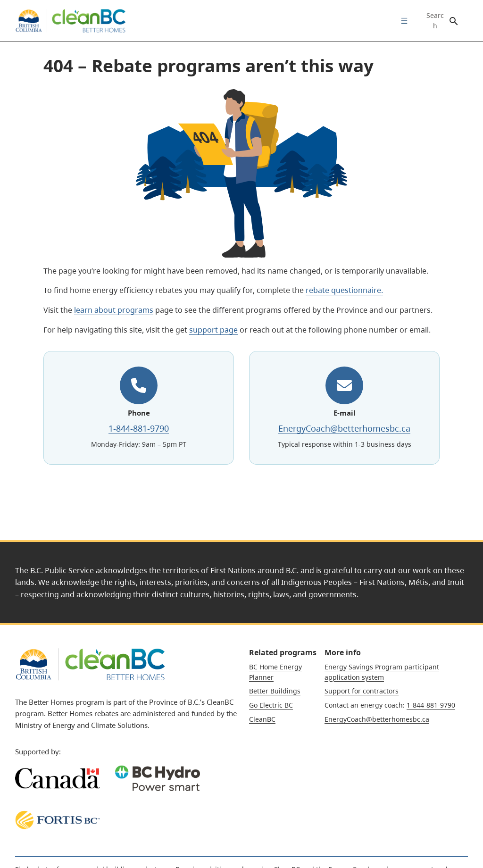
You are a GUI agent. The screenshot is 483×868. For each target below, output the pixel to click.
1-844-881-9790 (139, 428)
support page (213, 330)
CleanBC (262, 719)
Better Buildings (275, 691)
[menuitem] (402, 21)
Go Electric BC (271, 705)
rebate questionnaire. (344, 290)
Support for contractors (362, 691)
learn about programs (114, 310)
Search (435, 21)
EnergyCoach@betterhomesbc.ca (344, 428)
